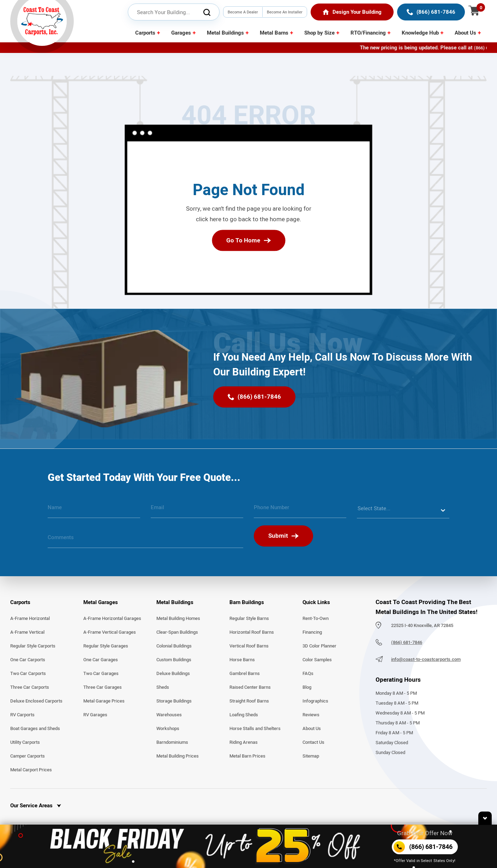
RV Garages (95, 715)
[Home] (352, 12)
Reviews (311, 715)
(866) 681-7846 (407, 643)
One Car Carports (28, 660)
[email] (197, 510)
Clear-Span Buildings (177, 632)
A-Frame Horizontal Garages (112, 619)
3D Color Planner (319, 646)
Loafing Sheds (244, 715)
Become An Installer (285, 12)
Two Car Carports (28, 674)
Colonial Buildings (174, 646)
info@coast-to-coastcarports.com (426, 659)
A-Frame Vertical (27, 632)
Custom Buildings (174, 660)
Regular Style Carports (33, 646)
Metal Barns (274, 33)
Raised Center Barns (250, 687)
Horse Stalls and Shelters (255, 729)
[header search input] (174, 12)
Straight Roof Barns (249, 701)
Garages (181, 33)
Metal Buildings (225, 33)
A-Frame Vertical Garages (110, 632)
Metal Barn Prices (247, 756)
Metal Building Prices (178, 756)
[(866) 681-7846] (431, 12)
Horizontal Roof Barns (252, 632)
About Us (465, 33)
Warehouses (169, 715)
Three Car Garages (103, 687)
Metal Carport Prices (31, 770)
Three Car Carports (30, 687)
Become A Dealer (243, 12)
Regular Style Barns (249, 619)
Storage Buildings (174, 701)
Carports (145, 33)
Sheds (163, 687)
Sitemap (311, 756)
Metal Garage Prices (104, 701)
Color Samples (317, 660)
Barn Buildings (247, 602)
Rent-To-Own (316, 619)
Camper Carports (28, 756)
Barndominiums (172, 742)
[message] (145, 540)
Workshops (168, 729)
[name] (94, 510)
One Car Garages (101, 660)
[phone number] (300, 510)
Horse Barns (242, 660)
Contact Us (313, 742)
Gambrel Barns (245, 674)
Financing (312, 632)
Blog (307, 687)
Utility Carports (25, 742)
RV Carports (22, 715)
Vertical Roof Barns (249, 646)
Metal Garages (101, 602)
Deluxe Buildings (173, 674)
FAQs (308, 674)
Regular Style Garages (106, 646)
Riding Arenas (244, 742)
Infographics (315, 701)
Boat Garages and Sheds (35, 729)
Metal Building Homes (178, 619)
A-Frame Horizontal (30, 619)
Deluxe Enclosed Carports (36, 701)
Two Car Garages (101, 674)
